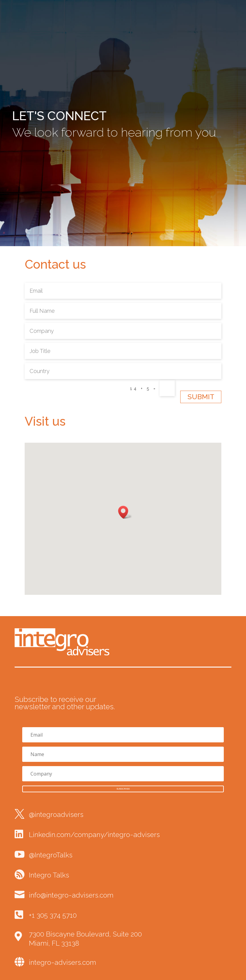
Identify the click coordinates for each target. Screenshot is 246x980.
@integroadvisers (56, 814)
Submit (201, 397)
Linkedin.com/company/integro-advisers (94, 835)
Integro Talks (49, 875)
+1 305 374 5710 (53, 915)
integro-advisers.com (63, 962)
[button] (125, 512)
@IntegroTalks (51, 855)
